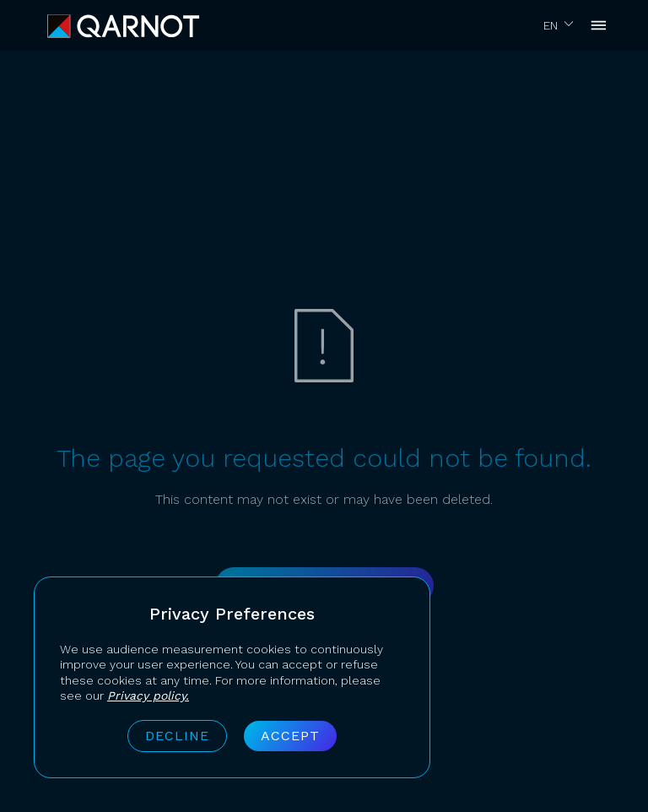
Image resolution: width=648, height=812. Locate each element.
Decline (177, 736)
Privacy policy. (148, 696)
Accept (290, 736)
